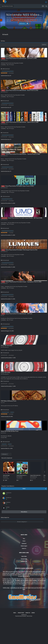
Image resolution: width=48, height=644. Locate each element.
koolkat (8, 507)
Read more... (24, 23)
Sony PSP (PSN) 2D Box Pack (10, 431)
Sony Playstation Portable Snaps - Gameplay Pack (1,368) (24, 282)
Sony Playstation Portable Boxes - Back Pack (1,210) (22, 90)
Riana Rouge (6, 475)
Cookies (33, 613)
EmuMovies (5, 60)
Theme (15, 613)
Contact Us (24, 548)
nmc (3, 315)
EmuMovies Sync (24, 561)
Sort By (44, 45)
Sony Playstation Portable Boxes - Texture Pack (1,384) (23, 154)
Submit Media (24, 556)
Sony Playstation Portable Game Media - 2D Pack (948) (25, 218)
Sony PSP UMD (6, 372)
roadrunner (9, 493)
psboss (6, 477)
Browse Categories (22, 522)
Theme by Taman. (29, 616)
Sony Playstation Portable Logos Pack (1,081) (20, 186)
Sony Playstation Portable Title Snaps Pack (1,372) (21, 250)
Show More (24, 512)
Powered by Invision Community (21, 616)
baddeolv (20, 477)
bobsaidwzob (5, 347)
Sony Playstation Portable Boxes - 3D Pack (19, 314)
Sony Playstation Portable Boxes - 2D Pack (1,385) (21, 58)
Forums (24, 541)
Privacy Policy (21, 613)
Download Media (24, 559)
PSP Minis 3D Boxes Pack (9, 401)
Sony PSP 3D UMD (7, 345)
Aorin (4, 403)
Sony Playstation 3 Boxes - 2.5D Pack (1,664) (28, 475)
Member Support (24, 546)
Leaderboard (24, 543)
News (24, 538)
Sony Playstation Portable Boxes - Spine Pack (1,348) (22, 122)
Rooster (4, 433)
